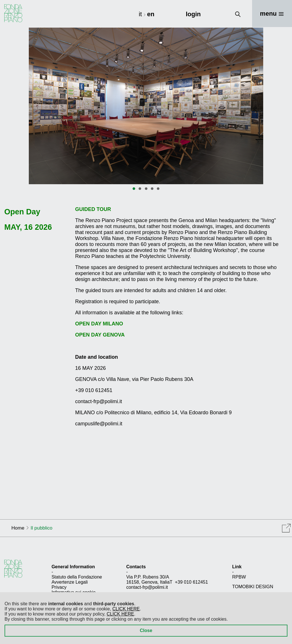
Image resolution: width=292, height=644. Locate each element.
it (141, 14)
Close (146, 630)
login (193, 14)
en (151, 14)
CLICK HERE (126, 609)
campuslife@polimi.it (99, 424)
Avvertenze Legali (70, 582)
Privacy (59, 587)
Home (18, 528)
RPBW (239, 577)
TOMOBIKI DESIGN (253, 587)
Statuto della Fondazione (77, 577)
